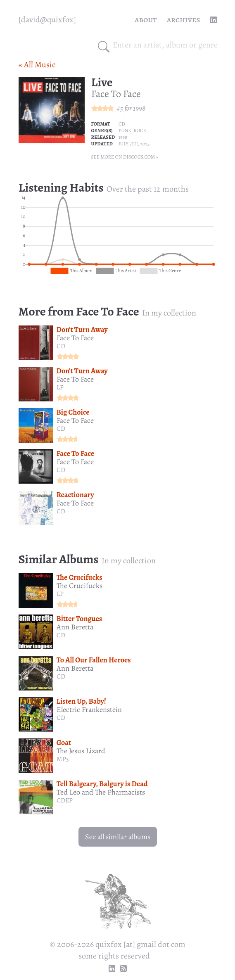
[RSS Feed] (123, 968)
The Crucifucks (80, 577)
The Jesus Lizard (81, 751)
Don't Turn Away (82, 330)
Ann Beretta (75, 627)
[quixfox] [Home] (47, 20)
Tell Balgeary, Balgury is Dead (102, 784)
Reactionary (75, 495)
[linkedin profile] (214, 20)
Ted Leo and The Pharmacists (101, 792)
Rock (140, 131)
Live (102, 82)
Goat (64, 743)
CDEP (65, 800)
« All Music (37, 65)
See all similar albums (118, 837)
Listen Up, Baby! (81, 701)
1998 (139, 108)
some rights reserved (114, 956)
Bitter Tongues (80, 619)
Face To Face (116, 94)
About (146, 20)
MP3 (63, 759)
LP (60, 387)
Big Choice (73, 412)
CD (122, 124)
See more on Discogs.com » (125, 157)
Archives (184, 20)
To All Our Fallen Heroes (94, 660)
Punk (125, 131)
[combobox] (165, 45)
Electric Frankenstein (89, 709)
